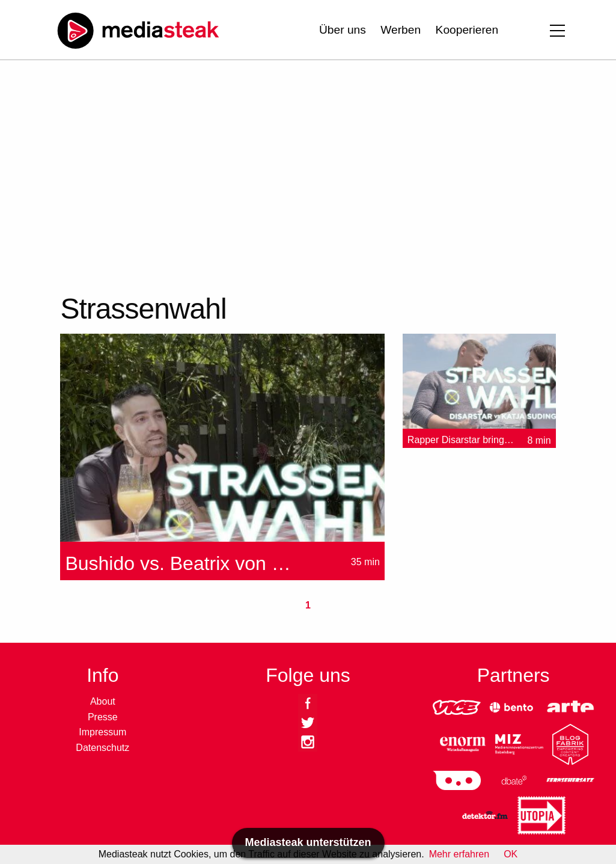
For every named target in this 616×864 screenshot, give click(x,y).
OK (511, 854)
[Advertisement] (291, 174)
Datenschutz (102, 748)
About (103, 701)
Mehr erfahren (459, 854)
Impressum (102, 732)
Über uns (343, 30)
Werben (401, 30)
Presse (103, 717)
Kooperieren (467, 30)
